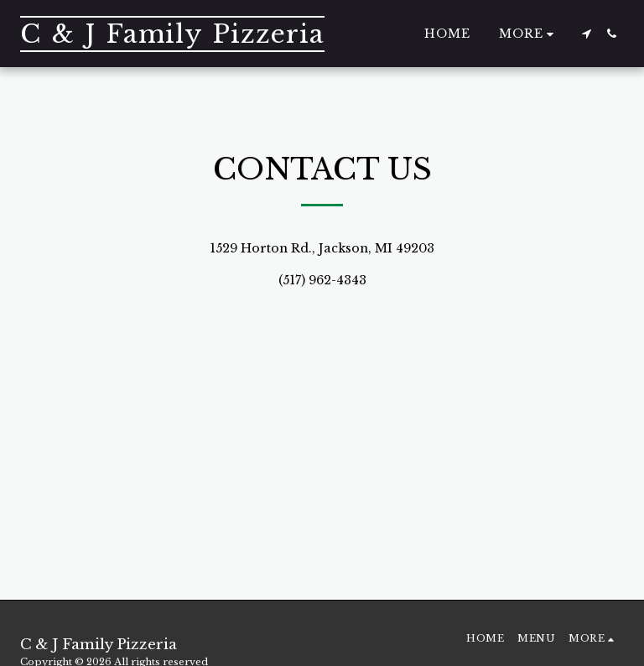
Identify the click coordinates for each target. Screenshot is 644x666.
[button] (586, 34)
